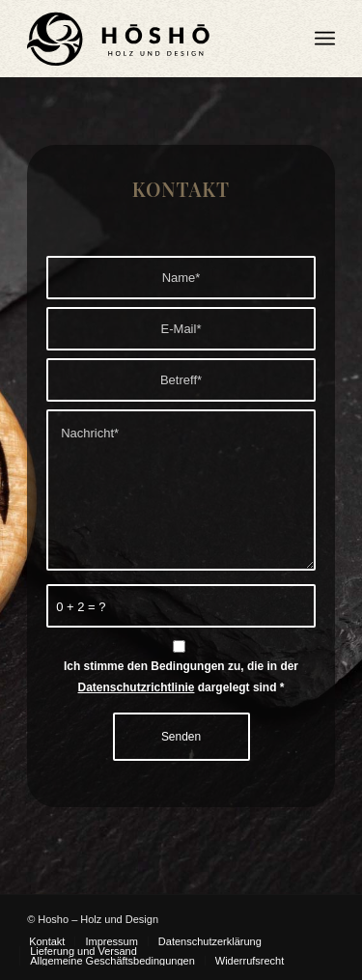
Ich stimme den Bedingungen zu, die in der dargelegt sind (181, 676)
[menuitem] (325, 39)
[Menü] (325, 39)
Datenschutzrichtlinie (137, 687)
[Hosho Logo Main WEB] (150, 39)
